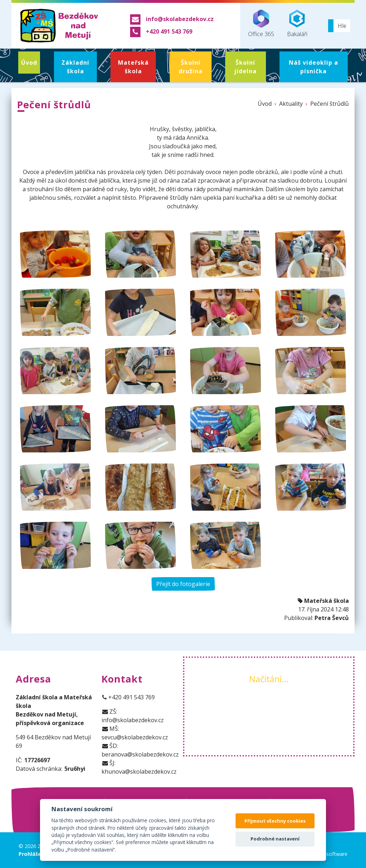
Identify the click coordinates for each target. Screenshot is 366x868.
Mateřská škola (133, 67)
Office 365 (261, 24)
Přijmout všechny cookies (275, 821)
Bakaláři (297, 24)
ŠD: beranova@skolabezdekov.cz (140, 750)
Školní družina (191, 67)
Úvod (29, 63)
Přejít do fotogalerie (183, 584)
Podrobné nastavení (275, 839)
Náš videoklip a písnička (313, 67)
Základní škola (75, 67)
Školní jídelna (245, 67)
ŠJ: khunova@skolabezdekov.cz (139, 767)
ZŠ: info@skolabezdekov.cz (133, 716)
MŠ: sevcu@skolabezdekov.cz (135, 733)
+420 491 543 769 (128, 697)
